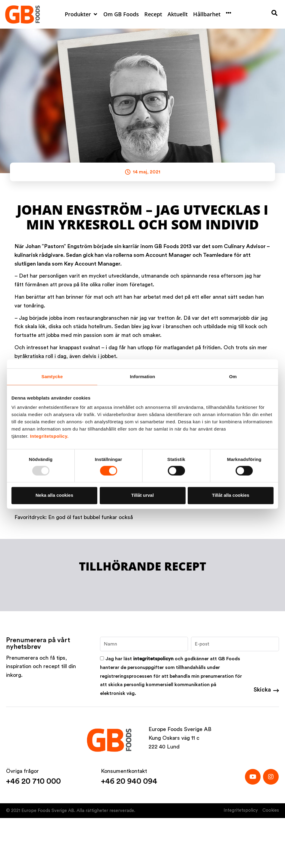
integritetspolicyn (153, 659)
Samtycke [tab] (52, 376)
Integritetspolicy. (49, 436)
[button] (81, 14)
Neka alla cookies (54, 495)
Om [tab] (233, 376)
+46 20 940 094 (129, 781)
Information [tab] (142, 376)
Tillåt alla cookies (231, 495)
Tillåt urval (143, 495)
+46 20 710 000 (33, 781)
